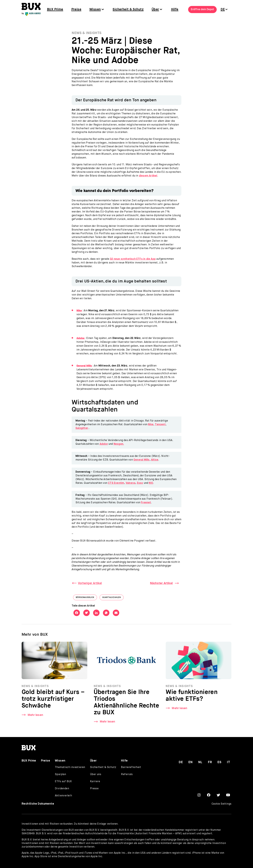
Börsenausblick (86, 598)
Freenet (146, 503)
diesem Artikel (148, 176)
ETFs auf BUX (63, 782)
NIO (151, 483)
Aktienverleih (63, 796)
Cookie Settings (221, 804)
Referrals (127, 774)
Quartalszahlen (113, 598)
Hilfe (175, 9)
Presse (94, 789)
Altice (155, 460)
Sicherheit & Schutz (128, 9)
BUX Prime (55, 9)
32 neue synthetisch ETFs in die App (133, 259)
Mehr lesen (35, 716)
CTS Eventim (116, 483)
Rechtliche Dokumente (38, 804)
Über (155, 9)
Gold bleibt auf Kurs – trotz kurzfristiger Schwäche (53, 700)
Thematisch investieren (70, 767)
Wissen (95, 9)
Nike (151, 425)
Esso (140, 483)
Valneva (131, 483)
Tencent (160, 425)
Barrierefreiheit (131, 767)
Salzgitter (82, 428)
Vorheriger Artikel (90, 583)
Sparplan (60, 774)
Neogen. (119, 444)
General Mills (142, 460)
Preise (76, 9)
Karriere (95, 782)
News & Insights (87, 33)
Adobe (104, 444)
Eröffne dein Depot (202, 10)
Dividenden (62, 789)
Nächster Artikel (161, 583)
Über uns (96, 774)
